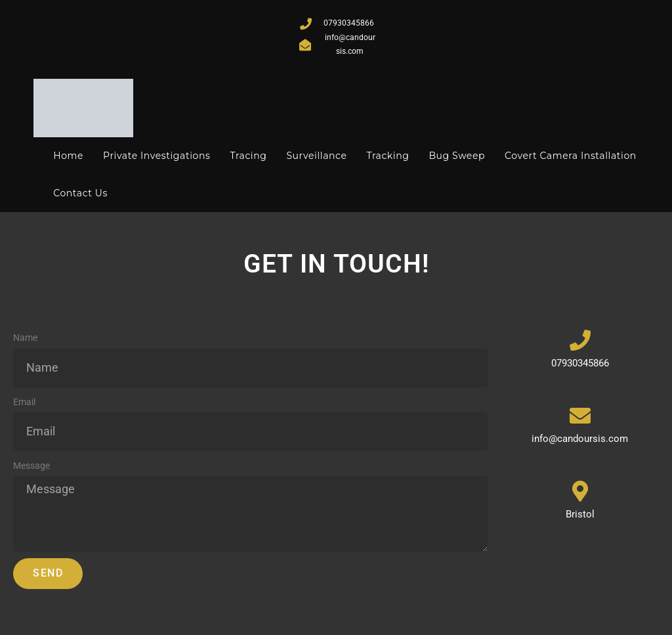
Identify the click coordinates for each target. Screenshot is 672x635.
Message (31, 466)
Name (25, 338)
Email (24, 402)
